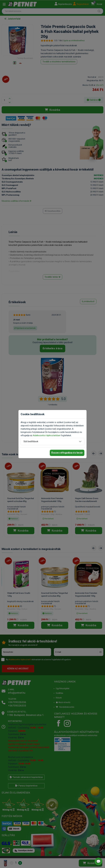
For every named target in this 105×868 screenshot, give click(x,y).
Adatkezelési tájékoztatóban (47, 435)
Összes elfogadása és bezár (67, 453)
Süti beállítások (31, 441)
